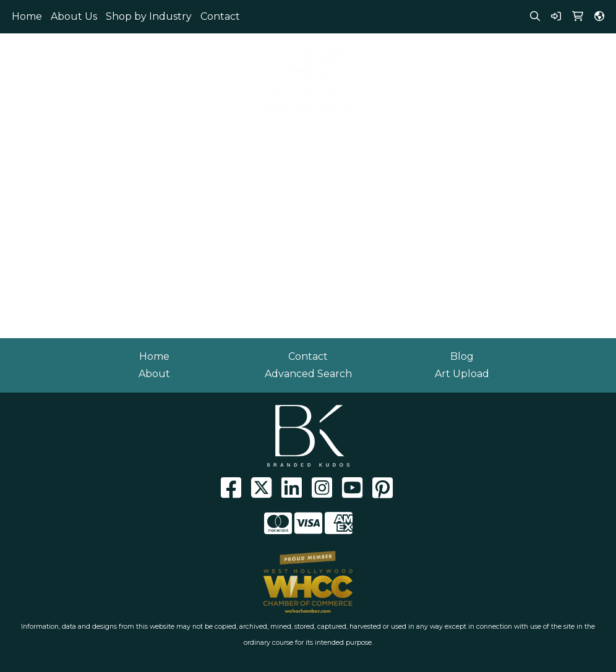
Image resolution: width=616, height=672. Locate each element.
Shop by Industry (149, 16)
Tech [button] (515, 134)
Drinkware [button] (226, 134)
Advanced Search (308, 374)
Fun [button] (285, 134)
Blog (462, 356)
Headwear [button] (344, 134)
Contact (220, 16)
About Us (74, 16)
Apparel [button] (26, 134)
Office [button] (465, 134)
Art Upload (462, 374)
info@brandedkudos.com (510, 65)
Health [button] (410, 134)
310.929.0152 (511, 50)
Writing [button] (569, 134)
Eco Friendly (100, 134)
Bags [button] (165, 134)
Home (27, 16)
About (154, 374)
